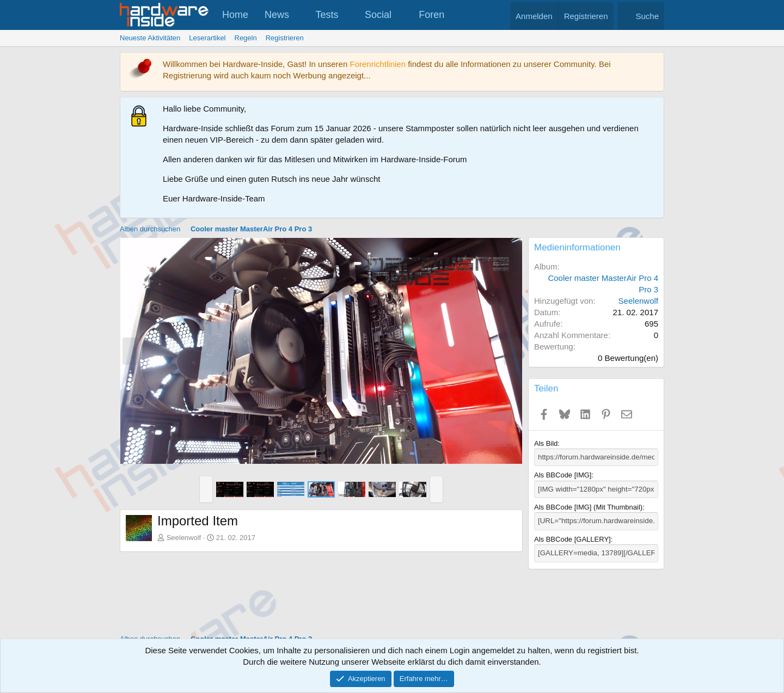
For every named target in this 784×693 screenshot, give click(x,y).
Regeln (246, 38)
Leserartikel (207, 38)
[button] (299, 15)
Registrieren (285, 38)
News (277, 15)
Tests (327, 15)
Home (235, 15)
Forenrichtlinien (378, 64)
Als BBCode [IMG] (563, 475)
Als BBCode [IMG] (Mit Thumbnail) (588, 507)
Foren (431, 15)
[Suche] (641, 16)
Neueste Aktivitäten (150, 38)
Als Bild (546, 443)
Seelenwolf (184, 538)
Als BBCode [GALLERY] (572, 539)
